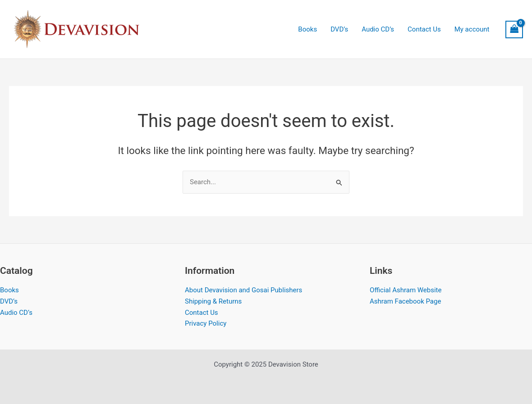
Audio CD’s (16, 313)
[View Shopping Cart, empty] (514, 30)
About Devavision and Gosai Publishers (243, 290)
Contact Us (202, 313)
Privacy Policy (206, 323)
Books (9, 290)
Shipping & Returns (213, 301)
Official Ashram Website (406, 290)
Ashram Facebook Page (405, 301)
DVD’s (9, 301)
